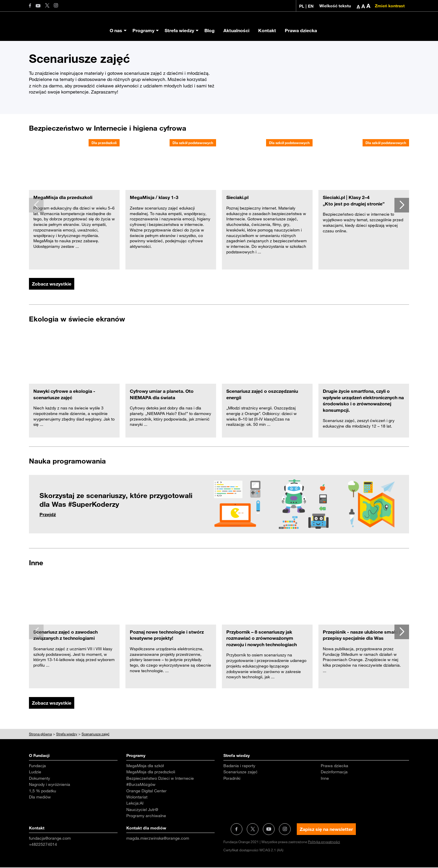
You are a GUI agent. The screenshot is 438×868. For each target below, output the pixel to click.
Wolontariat (137, 798)
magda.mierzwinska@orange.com (158, 839)
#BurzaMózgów (141, 785)
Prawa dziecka (301, 30)
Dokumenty (39, 779)
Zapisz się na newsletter (326, 830)
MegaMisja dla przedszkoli (151, 772)
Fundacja (37, 766)
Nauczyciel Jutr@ (142, 810)
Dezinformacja (334, 772)
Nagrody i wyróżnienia (50, 785)
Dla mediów (40, 798)
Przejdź (48, 515)
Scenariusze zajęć (240, 772)
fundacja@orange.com (50, 839)
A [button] (358, 6)
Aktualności (236, 30)
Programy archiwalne (146, 816)
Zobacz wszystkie (52, 284)
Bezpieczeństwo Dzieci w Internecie (160, 779)
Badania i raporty (239, 766)
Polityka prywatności (324, 842)
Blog (209, 30)
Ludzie (35, 772)
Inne (325, 779)
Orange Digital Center (146, 791)
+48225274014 (43, 845)
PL (302, 6)
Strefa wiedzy (179, 30)
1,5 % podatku (43, 791)
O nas (116, 30)
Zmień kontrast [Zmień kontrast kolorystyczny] (390, 6)
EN (311, 6)
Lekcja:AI (135, 804)
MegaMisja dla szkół (145, 766)
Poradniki (232, 779)
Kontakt (267, 30)
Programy (143, 30)
